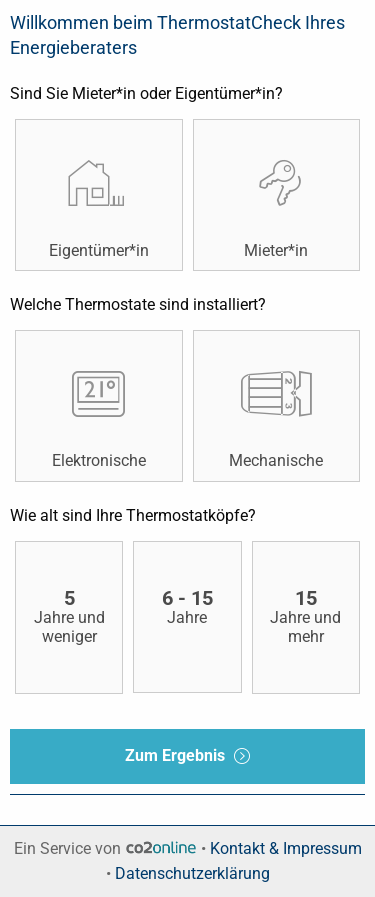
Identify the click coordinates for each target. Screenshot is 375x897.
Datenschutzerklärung (192, 873)
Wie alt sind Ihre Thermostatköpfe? (133, 515)
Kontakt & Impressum (286, 848)
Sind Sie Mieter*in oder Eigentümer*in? (146, 93)
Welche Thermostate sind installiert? (138, 304)
